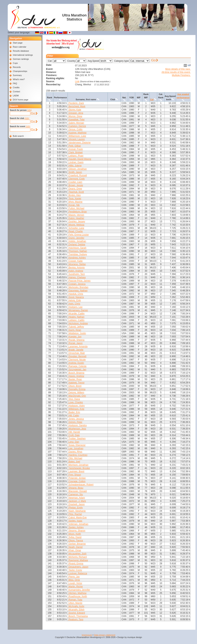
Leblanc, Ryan (76, 156)
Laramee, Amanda (78, 346)
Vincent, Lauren (76, 139)
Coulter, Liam (75, 182)
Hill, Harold (74, 432)
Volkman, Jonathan (78, 524)
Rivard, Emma (76, 564)
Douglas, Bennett (77, 356)
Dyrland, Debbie (77, 245)
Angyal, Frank (75, 149)
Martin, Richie (75, 587)
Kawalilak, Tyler (76, 120)
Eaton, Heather (76, 218)
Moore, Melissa (76, 225)
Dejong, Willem (76, 393)
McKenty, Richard (77, 557)
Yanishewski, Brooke (79, 468)
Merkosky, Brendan (78, 287)
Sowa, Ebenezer (77, 445)
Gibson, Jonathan (77, 169)
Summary (17, 75)
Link (77, 81)
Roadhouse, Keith (78, 596)
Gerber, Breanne (77, 544)
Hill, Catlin (73, 416)
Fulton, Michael (76, 208)
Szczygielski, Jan (77, 369)
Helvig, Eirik (74, 300)
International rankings (23, 55)
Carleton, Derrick (77, 126)
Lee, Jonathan (76, 448)
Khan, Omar (75, 550)
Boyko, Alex (74, 195)
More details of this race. (178, 69)
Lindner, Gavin (76, 162)
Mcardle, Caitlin (76, 314)
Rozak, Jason (75, 343)
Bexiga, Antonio (76, 268)
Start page (18, 43)
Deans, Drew (75, 189)
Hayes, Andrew (76, 376)
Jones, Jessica (76, 419)
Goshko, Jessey (77, 222)
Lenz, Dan (74, 442)
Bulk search (18, 136)
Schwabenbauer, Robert (81, 485)
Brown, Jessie (76, 185)
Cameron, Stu (75, 494)
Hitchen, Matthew (77, 593)
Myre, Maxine (75, 202)
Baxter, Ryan (75, 379)
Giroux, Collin (75, 129)
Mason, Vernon (76, 215)
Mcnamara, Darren (78, 310)
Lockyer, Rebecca (78, 573)
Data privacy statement (104, 635)
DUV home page (21, 100)
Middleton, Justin (77, 333)
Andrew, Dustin (76, 363)
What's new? (19, 79)
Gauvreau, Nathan (78, 291)
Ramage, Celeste (77, 366)
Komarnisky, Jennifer (79, 590)
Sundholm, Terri (76, 274)
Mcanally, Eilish (76, 610)
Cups (15, 63)
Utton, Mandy (75, 603)
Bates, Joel (74, 462)
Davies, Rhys (75, 452)
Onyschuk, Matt (76, 353)
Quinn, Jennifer (76, 238)
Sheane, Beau (76, 488)
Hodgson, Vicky (76, 406)
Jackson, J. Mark (77, 501)
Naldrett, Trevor (76, 383)
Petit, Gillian (74, 146)
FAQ (15, 83)
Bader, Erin (74, 412)
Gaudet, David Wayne (80, 159)
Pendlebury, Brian (77, 212)
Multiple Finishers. (181, 75)
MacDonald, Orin (77, 396)
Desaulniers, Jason (78, 567)
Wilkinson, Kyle (76, 409)
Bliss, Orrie (74, 580)
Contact (17, 92)
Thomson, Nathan (78, 251)
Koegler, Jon (75, 337)
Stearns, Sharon (77, 531)
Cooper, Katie (75, 261)
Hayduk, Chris (76, 294)
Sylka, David (75, 537)
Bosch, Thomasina (78, 616)
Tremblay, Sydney (77, 254)
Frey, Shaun (75, 475)
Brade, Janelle (76, 350)
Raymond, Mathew (78, 560)
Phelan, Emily (75, 508)
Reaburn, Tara (76, 619)
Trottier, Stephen (77, 439)
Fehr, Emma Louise (78, 235)
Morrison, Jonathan (78, 465)
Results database (21, 51)
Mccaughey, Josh (77, 554)
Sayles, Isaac (75, 521)
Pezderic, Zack (76, 103)
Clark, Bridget (75, 152)
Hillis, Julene (75, 166)
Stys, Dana (74, 399)
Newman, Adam (76, 498)
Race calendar (20, 47)
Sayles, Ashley (76, 527)
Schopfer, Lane (76, 228)
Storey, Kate (75, 110)
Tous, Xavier (75, 198)
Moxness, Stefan (77, 264)
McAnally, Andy (76, 606)
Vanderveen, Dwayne (79, 143)
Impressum (87, 635)
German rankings (21, 59)
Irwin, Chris (74, 304)
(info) (29, 110)
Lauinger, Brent (76, 471)
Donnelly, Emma (77, 389)
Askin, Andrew (76, 271)
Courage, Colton (77, 481)
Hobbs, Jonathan (77, 241)
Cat (152, 99)
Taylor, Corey (75, 570)
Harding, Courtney (78, 455)
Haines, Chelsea (77, 277)
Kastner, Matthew (77, 133)
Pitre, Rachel (75, 514)
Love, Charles (75, 402)
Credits (16, 87)
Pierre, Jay (74, 577)
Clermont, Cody (76, 179)
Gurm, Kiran (75, 330)
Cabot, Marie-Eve (77, 517)
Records (17, 67)
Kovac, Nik (74, 205)
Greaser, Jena (76, 113)
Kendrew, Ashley (77, 258)
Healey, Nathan (76, 317)
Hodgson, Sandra (77, 425)
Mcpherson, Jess (77, 429)
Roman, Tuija (75, 600)
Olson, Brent (75, 386)
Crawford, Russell (77, 175)
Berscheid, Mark (77, 106)
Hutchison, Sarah (77, 248)
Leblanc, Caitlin (76, 320)
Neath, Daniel (75, 547)
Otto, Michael (75, 458)
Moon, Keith (74, 534)
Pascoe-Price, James (79, 281)
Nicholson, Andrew (78, 323)
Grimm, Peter (75, 422)
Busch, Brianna (76, 373)
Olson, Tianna (75, 541)
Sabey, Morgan (76, 123)
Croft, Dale (74, 435)
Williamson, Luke (77, 136)
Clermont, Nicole (77, 360)
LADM (16, 96)
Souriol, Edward (76, 613)
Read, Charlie (75, 231)
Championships (20, 71)
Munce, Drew (75, 116)
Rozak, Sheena (76, 340)
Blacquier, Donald (77, 491)
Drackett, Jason (76, 504)
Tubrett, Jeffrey (76, 327)
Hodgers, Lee (75, 307)
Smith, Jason (75, 172)
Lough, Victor (75, 583)
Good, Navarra (76, 297)
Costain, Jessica (77, 284)
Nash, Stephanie (77, 511)
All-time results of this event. (176, 72)
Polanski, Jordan (77, 478)
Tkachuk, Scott (76, 192)
